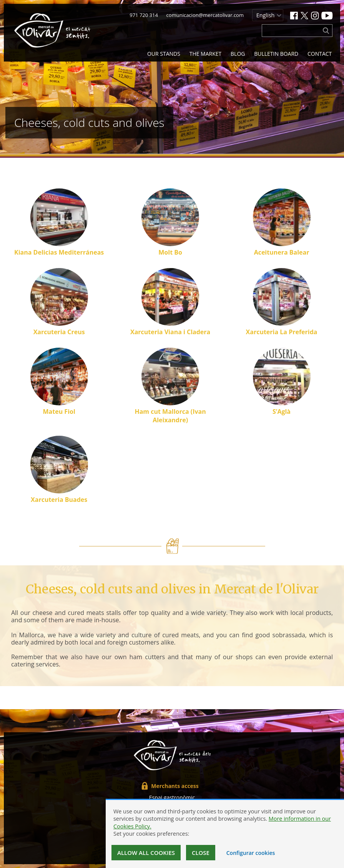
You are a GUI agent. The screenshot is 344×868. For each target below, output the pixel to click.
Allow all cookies (146, 853)
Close (201, 853)
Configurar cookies (251, 853)
